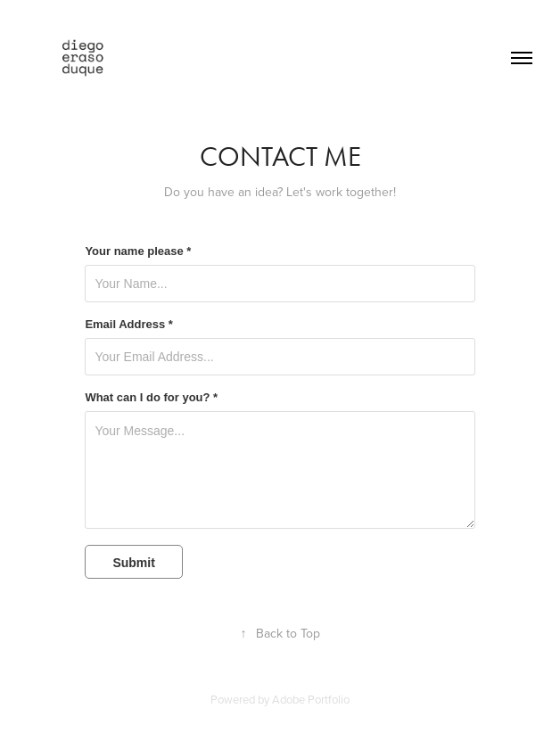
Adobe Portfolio (311, 699)
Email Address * (129, 325)
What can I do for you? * (151, 398)
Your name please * (138, 251)
